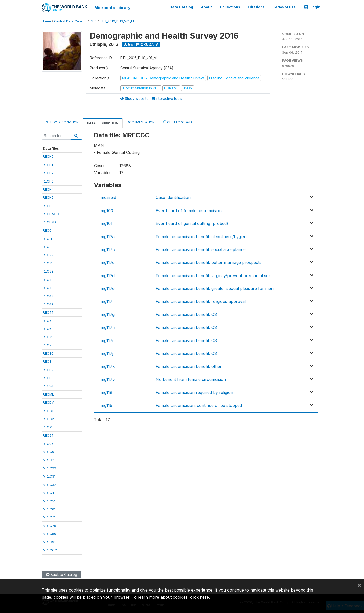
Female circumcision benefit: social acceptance (201, 249)
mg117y (108, 379)
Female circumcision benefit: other (189, 366)
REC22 (48, 255)
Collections (230, 7)
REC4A (48, 304)
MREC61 (49, 509)
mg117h (108, 327)
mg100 (107, 211)
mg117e (108, 288)
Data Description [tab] (103, 123)
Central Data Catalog (70, 21)
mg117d (108, 276)
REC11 (47, 239)
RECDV (48, 402)
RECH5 (48, 197)
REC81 (48, 361)
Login (312, 7)
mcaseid (108, 197)
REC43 (48, 296)
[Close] (359, 585)
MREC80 (50, 534)
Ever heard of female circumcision (189, 211)
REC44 (48, 312)
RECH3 (48, 181)
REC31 (48, 263)
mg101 (107, 223)
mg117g (108, 314)
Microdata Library (112, 8)
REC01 (48, 230)
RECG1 (48, 411)
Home (46, 21)
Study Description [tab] (62, 122)
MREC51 (49, 501)
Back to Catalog (62, 574)
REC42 (48, 288)
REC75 (48, 345)
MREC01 (49, 452)
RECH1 (48, 165)
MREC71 (49, 517)
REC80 (48, 353)
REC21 (48, 247)
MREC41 (49, 493)
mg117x (108, 366)
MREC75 (50, 526)
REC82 (48, 370)
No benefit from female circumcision (191, 379)
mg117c (108, 262)
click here (199, 597)
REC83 (48, 378)
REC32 (48, 271)
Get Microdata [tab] (178, 122)
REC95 (48, 444)
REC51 (48, 321)
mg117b (108, 249)
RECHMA (50, 222)
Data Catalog (181, 7)
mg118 (107, 392)
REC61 (48, 329)
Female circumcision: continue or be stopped (199, 405)
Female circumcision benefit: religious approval (201, 301)
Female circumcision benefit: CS (186, 314)
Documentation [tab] (141, 122)
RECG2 (48, 419)
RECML (48, 394)
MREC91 (49, 542)
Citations (256, 7)
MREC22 (50, 468)
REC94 (48, 435)
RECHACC (51, 214)
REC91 (48, 427)
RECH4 (48, 189)
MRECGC (50, 550)
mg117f (107, 301)
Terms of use (284, 7)
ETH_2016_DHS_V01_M (117, 21)
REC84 (48, 386)
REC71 (48, 337)
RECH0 (48, 156)
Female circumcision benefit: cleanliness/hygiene (202, 237)
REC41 (48, 280)
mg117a (108, 237)
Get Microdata (141, 44)
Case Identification (173, 197)
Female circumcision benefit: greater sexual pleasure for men (215, 288)
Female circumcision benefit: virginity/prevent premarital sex (213, 276)
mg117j (107, 353)
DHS (93, 21)
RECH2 (48, 173)
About (207, 7)
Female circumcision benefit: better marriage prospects (209, 262)
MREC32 (50, 485)
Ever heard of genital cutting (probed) (192, 223)
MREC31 (49, 476)
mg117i (107, 340)
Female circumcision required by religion (194, 392)
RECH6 (48, 206)
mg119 (107, 405)
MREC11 (49, 460)
